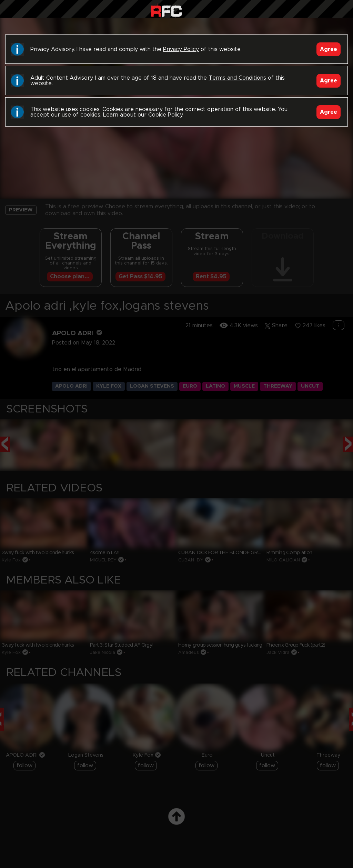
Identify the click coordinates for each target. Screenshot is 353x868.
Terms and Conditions (237, 78)
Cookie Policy (165, 115)
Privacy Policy (181, 49)
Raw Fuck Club (166, 11)
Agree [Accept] (329, 49)
